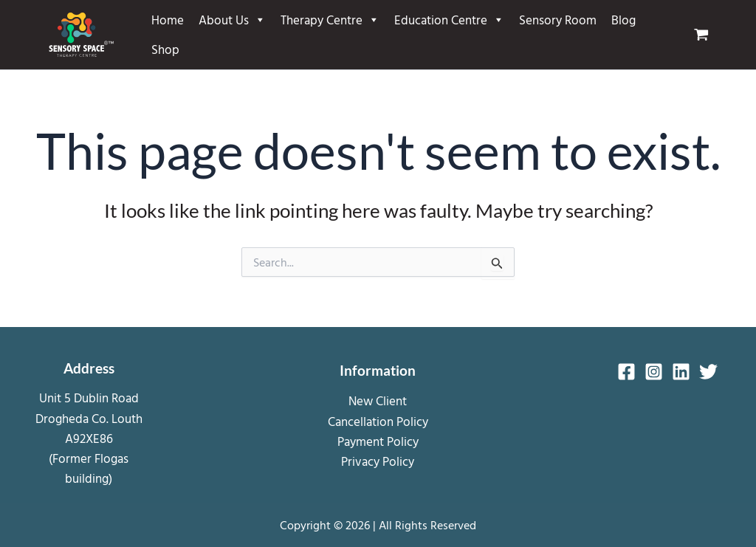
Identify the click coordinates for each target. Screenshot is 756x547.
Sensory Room (558, 20)
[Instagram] (654, 372)
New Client (378, 400)
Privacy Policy (378, 461)
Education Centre (449, 20)
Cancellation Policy (378, 421)
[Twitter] (708, 372)
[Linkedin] (681, 372)
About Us (232, 20)
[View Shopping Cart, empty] (707, 35)
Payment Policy (378, 441)
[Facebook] (626, 372)
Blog (623, 20)
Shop (165, 49)
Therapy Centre (330, 20)
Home (168, 20)
